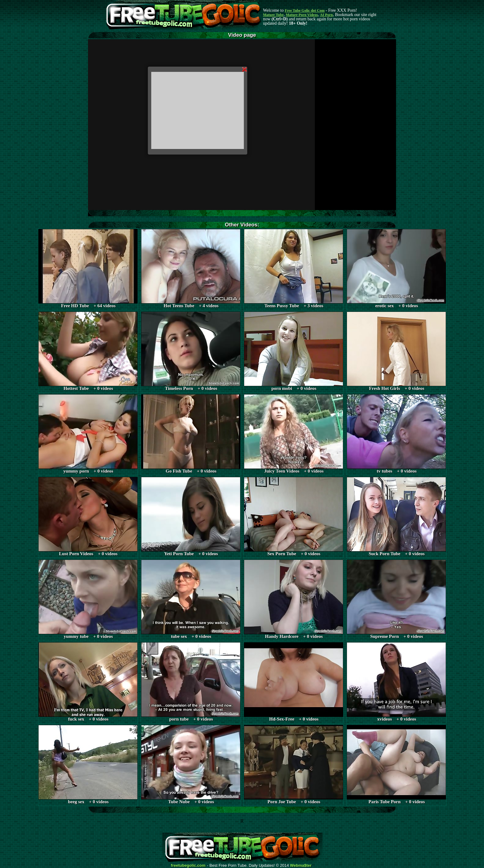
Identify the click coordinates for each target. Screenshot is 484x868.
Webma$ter (301, 866)
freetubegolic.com (188, 866)
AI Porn (327, 15)
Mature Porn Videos (302, 15)
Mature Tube (273, 15)
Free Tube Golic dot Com (305, 10)
